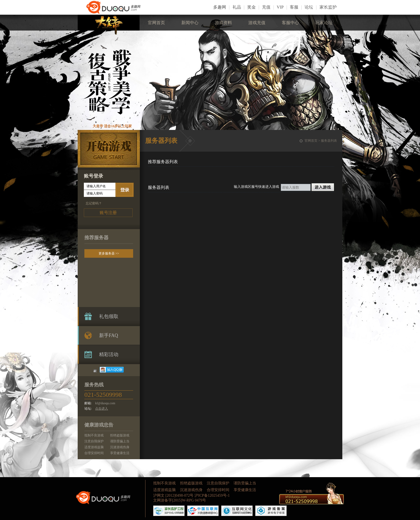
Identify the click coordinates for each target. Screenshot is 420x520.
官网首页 (156, 23)
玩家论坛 (324, 23)
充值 (266, 7)
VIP (280, 7)
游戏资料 (223, 23)
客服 (294, 7)
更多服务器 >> (109, 253)
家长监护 (328, 7)
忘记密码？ (94, 203)
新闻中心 (190, 23)
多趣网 (220, 7)
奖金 (252, 7)
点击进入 (102, 409)
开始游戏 (109, 149)
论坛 (309, 7)
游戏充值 (257, 23)
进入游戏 (323, 187)
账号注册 (108, 213)
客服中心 (290, 23)
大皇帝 (109, 25)
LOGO (118, 7)
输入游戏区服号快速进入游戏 (256, 187)
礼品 (237, 7)
